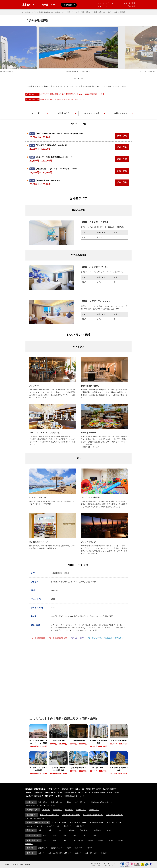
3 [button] (82, 79)
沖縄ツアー (31, 802)
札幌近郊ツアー (80, 826)
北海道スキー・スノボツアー (38, 823)
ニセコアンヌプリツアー (114, 823)
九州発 (116, 792)
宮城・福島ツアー (79, 840)
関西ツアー (31, 853)
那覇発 (67, 792)
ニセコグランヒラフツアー (77, 823)
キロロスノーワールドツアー (35, 826)
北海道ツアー (32, 815)
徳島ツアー (57, 835)
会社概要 (65, 789)
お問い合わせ (75, 789)
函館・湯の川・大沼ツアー (115, 815)
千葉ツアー (90, 848)
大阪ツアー (42, 853)
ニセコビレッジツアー (96, 823)
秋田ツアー (57, 840)
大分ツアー (111, 830)
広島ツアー (77, 835)
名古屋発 (95, 792)
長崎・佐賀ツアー (86, 830)
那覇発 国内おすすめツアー (75, 796)
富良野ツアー (68, 826)
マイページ (104, 6)
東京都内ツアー (43, 848)
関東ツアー (31, 848)
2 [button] (78, 79)
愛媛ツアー (67, 835)
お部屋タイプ (63, 113)
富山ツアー (29, 844)
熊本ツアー (52, 830)
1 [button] (75, 79)
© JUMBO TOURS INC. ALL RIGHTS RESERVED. (18, 865)
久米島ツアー (69, 810)
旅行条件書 (86, 789)
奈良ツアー (105, 853)
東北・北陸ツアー (33, 840)
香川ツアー (87, 835)
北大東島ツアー (94, 810)
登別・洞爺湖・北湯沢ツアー (71, 815)
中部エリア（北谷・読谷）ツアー (77, 802)
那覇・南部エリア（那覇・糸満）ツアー (51, 802)
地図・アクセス (120, 113)
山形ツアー (91, 840)
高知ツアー (47, 835)
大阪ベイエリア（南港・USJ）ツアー (60, 853)
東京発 (74, 792)
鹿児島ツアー (73, 830)
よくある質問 (130, 3)
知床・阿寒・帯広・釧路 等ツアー (37, 818)
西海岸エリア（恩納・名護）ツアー (102, 802)
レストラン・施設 (92, 113)
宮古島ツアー (57, 810)
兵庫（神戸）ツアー (92, 853)
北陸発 (110, 792)
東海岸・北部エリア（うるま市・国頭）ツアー (40, 806)
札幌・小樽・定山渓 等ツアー (49, 815)
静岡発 (103, 792)
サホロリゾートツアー (54, 826)
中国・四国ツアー (33, 835)
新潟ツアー (101, 840)
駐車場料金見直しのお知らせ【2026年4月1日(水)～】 (62, 99)
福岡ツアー (42, 830)
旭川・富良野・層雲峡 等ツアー (93, 815)
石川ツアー (111, 840)
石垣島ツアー (46, 810)
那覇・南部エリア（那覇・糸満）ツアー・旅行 (96, 12)
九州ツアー (31, 830)
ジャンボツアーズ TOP (29, 12)
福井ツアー (121, 840)
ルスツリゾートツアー (59, 823)
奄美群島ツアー (99, 830)
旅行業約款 (97, 789)
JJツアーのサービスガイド (109, 3)
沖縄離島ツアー (33, 810)
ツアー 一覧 (35, 113)
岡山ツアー (97, 835)
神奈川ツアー (79, 848)
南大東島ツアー (81, 810)
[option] (78, 50)
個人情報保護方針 (109, 789)
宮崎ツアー (62, 830)
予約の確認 (131, 6)
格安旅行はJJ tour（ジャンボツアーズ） (52, 12)
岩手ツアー (67, 840)
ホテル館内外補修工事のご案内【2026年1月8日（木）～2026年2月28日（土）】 (73, 94)
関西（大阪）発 (84, 792)
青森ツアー (47, 840)
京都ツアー (79, 853)
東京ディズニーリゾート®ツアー (62, 848)
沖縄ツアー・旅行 (73, 12)
